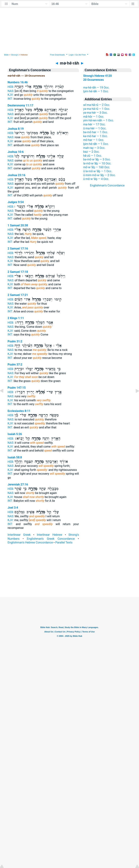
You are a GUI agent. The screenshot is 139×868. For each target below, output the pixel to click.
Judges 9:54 (16, 202)
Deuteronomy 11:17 (20, 105)
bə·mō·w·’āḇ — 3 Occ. (97, 159)
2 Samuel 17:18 (18, 272)
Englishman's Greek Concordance (51, 539)
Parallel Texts (64, 542)
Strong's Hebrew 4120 (98, 76)
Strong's (15, 55)
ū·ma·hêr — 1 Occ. (95, 128)
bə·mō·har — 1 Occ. (96, 132)
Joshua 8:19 (16, 129)
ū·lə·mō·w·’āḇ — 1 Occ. (98, 171)
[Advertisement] (69, 575)
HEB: (11, 87)
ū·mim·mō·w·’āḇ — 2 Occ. (100, 175)
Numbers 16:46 (18, 82)
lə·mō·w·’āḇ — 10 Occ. (97, 163)
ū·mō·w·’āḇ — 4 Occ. (96, 179)
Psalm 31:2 (15, 341)
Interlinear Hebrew (50, 535)
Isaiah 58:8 (15, 457)
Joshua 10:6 (16, 152)
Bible (6, 55)
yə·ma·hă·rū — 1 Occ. (97, 109)
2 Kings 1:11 (16, 318)
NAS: (11, 91)
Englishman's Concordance (107, 185)
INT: (10, 99)
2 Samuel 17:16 (18, 249)
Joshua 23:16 (16, 175)
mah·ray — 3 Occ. (94, 148)
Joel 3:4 (13, 508)
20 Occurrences (93, 80)
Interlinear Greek (19, 535)
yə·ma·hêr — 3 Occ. (95, 113)
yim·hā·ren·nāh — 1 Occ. (99, 120)
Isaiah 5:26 (15, 434)
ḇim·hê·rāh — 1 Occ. (96, 91)
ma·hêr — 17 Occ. (94, 124)
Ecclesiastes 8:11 (19, 411)
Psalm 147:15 (17, 388)
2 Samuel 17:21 (18, 295)
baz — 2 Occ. (91, 152)
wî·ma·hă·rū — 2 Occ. (97, 105)
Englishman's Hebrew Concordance (30, 542)
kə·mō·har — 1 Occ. (96, 136)
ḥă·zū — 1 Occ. (93, 156)
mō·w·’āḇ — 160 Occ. (97, 167)
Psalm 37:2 (15, 365)
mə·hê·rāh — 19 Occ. (96, 88)
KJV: (11, 95)
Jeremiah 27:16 (18, 485)
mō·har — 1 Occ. (94, 140)
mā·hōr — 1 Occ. (94, 117)
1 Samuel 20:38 (18, 225)
